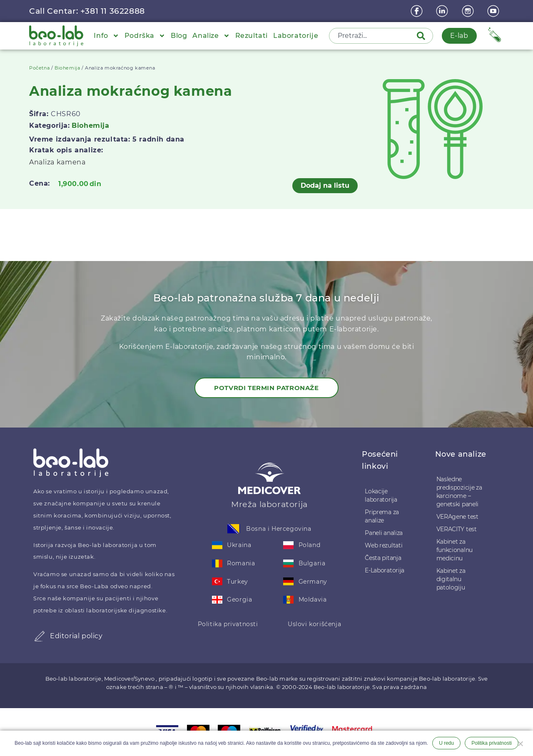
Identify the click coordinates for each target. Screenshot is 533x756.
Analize (211, 36)
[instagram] (469, 11)
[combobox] (374, 36)
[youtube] (494, 11)
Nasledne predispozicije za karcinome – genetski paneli (459, 492)
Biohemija (67, 68)
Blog (179, 36)
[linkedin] (443, 11)
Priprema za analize (382, 516)
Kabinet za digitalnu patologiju (451, 579)
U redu (446, 743)
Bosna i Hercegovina (279, 529)
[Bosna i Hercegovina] (234, 529)
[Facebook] (418, 11)
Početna (39, 68)
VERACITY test (457, 529)
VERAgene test (457, 517)
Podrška (145, 36)
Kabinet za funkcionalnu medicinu (455, 550)
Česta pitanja (383, 558)
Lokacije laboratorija (381, 495)
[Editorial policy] (40, 636)
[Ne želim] (520, 743)
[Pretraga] (423, 36)
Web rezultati (384, 545)
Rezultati (252, 36)
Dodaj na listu (325, 185)
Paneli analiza (384, 533)
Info (106, 36)
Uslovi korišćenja (314, 624)
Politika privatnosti (228, 624)
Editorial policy (76, 636)
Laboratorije (296, 36)
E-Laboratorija (385, 570)
